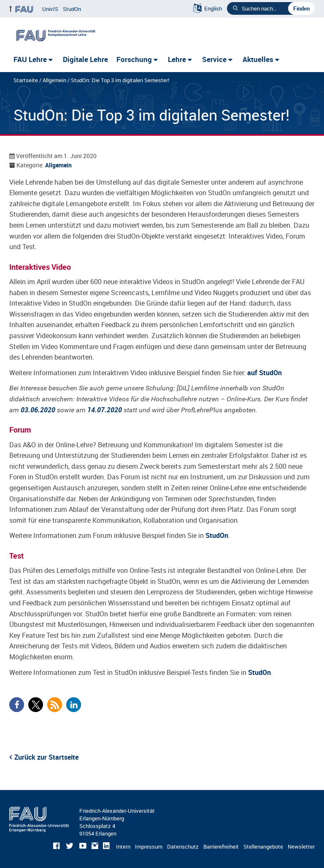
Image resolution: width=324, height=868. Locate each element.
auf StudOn (265, 373)
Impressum (149, 847)
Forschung (134, 59)
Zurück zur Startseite (46, 757)
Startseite (26, 80)
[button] (17, 705)
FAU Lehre (30, 59)
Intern (123, 847)
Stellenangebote (263, 847)
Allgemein (54, 80)
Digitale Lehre (85, 59)
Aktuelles (258, 59)
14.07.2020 (105, 410)
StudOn (72, 9)
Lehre (177, 59)
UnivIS (50, 9)
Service (214, 59)
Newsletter (301, 847)
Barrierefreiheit (221, 847)
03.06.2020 (38, 410)
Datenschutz (183, 847)
